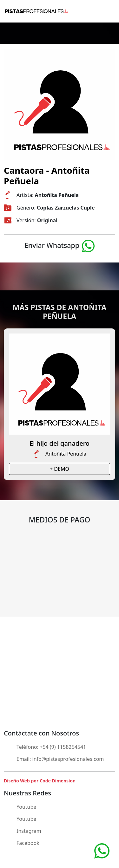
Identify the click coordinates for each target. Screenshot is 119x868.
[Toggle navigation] (110, 11)
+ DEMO (60, 469)
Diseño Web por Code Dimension (40, 781)
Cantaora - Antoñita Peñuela (47, 175)
